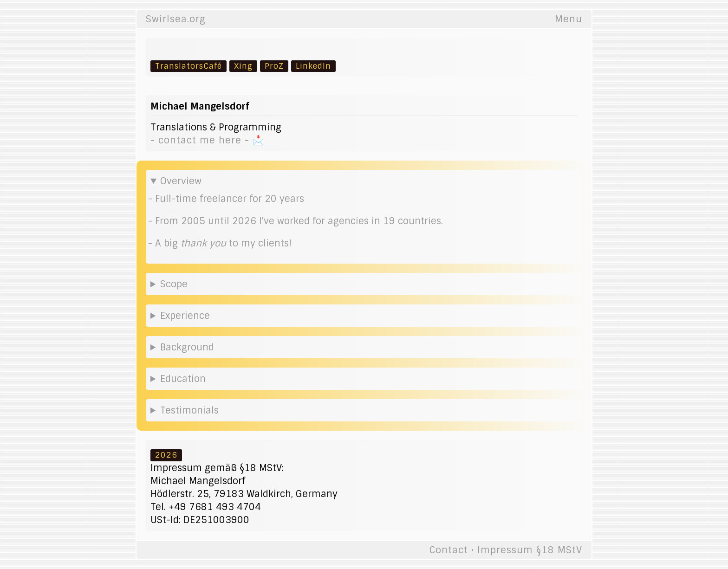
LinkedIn (313, 66)
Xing (243, 66)
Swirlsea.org (176, 19)
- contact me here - (201, 140)
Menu (569, 19)
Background (187, 347)
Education (183, 379)
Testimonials (189, 410)
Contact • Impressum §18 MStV (506, 550)
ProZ (274, 66)
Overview (181, 181)
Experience (185, 316)
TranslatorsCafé (188, 66)
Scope (174, 284)
